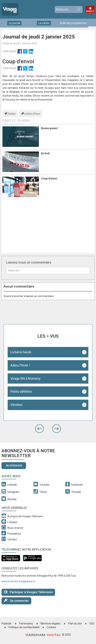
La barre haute (21, 352)
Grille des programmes (73, 23)
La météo (44, 23)
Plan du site (75, 624)
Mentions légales (51, 624)
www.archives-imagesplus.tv (18, 581)
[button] (39, 429)
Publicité (7, 624)
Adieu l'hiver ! (20, 365)
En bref (45, 153)
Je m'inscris (14, 465)
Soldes (12, 114)
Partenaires (26, 624)
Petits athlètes (21, 392)
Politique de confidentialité (24, 627)
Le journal (14, 23)
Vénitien (16, 405)
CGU (92, 624)
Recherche (79, 9)
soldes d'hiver (32, 114)
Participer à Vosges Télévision (28, 592)
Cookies (51, 627)
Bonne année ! (50, 128)
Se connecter (16, 601)
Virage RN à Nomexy (25, 378)
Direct (90, 11)
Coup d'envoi (49, 178)
